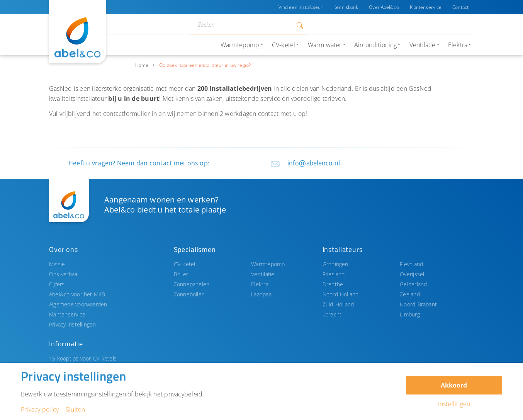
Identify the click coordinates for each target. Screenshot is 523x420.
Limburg (410, 314)
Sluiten (76, 410)
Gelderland (413, 284)
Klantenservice (426, 7)
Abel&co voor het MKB (77, 294)
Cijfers (57, 284)
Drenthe (333, 284)
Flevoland (411, 264)
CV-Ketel (185, 264)
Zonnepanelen (192, 284)
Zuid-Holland (338, 304)
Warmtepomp (268, 264)
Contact (460, 7)
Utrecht (332, 314)
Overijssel (412, 274)
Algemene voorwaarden (78, 304)
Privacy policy (40, 410)
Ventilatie (263, 274)
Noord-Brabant (418, 304)
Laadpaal (262, 294)
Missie (57, 264)
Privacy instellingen (73, 324)
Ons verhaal (64, 274)
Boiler (181, 274)
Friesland (334, 274)
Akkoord (454, 385)
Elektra (260, 284)
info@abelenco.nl (314, 163)
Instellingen (454, 404)
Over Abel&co (384, 7)
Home (142, 65)
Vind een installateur (301, 7)
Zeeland (410, 294)
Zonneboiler (189, 294)
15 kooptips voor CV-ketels (83, 358)
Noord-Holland (341, 294)
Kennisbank (346, 7)
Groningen (335, 264)
